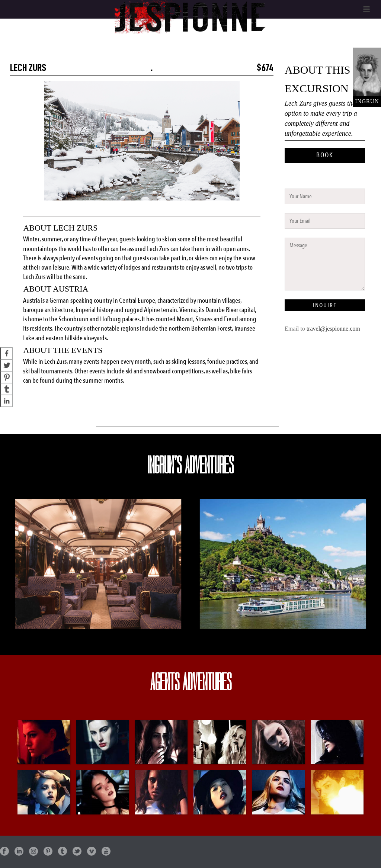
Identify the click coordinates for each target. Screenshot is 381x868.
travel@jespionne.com (333, 329)
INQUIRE (325, 305)
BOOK (325, 155)
